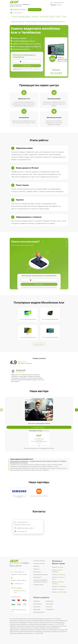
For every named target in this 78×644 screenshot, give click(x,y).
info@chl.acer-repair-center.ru (24, 528)
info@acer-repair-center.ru (19, 579)
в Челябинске (26, 4)
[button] (76, 410)
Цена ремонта (35, 17)
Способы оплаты (38, 585)
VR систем (49, 607)
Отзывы (64, 17)
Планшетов (37, 607)
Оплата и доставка (44, 17)
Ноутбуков (37, 601)
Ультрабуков (50, 609)
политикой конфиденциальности (50, 287)
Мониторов (37, 609)
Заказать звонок (34, 10)
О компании (15, 17)
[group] (19, 493)
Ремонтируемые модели (41, 574)
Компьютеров (38, 604)
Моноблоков (50, 601)
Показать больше (39, 344)
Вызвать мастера (39, 427)
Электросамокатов (39, 612)
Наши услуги (37, 577)
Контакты (59, 17)
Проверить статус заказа (18, 10)
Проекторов (49, 604)
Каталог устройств (25, 17)
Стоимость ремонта (39, 561)
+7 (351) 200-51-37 (58, 3)
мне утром (56, 5)
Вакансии (52, 17)
